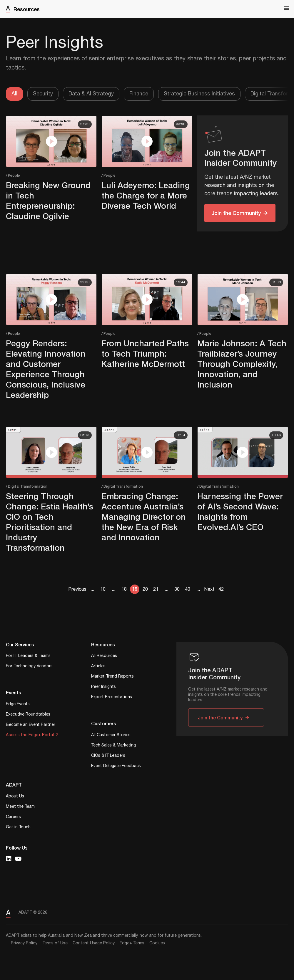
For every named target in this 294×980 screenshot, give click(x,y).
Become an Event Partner (31, 725)
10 (103, 589)
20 (145, 589)
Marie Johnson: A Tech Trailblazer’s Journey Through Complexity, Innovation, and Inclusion (242, 364)
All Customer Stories (111, 735)
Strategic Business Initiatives (199, 94)
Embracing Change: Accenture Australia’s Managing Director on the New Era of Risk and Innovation (144, 517)
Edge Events (18, 705)
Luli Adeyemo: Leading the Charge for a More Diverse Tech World (146, 195)
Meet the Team (20, 807)
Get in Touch (18, 828)
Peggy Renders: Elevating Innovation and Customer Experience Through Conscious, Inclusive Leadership (46, 369)
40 (188, 589)
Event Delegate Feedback (116, 766)
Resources (27, 9)
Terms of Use (55, 943)
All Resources (104, 656)
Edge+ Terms (132, 943)
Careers (13, 817)
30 (177, 589)
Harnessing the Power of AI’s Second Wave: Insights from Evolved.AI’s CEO (240, 511)
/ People (13, 175)
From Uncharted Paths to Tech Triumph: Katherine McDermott (145, 354)
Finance (139, 94)
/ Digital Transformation (27, 486)
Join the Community (236, 213)
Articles (98, 667)
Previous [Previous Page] (77, 589)
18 (124, 589)
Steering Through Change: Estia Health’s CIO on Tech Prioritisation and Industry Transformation (50, 522)
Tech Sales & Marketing (113, 746)
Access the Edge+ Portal (30, 735)
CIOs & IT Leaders (108, 756)
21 (156, 589)
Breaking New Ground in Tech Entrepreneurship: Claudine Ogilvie (48, 201)
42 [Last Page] (221, 589)
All (14, 94)
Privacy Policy (24, 943)
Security (43, 94)
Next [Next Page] (209, 589)
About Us (15, 797)
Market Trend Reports (112, 677)
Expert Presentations (112, 697)
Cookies (157, 943)
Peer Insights (103, 687)
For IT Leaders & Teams (28, 656)
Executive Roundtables (28, 715)
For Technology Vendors (29, 667)
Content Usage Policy (94, 943)
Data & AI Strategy (91, 94)
